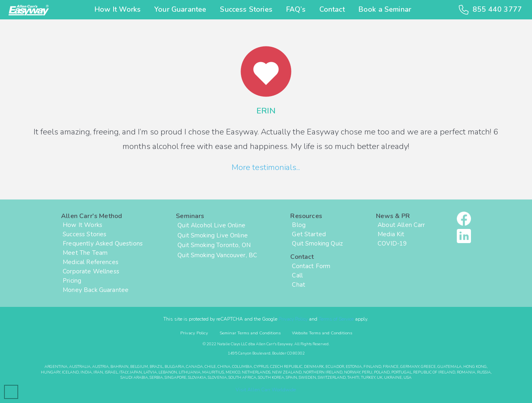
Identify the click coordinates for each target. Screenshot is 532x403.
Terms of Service (336, 319)
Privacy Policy (293, 319)
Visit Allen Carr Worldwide (266, 390)
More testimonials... (266, 167)
